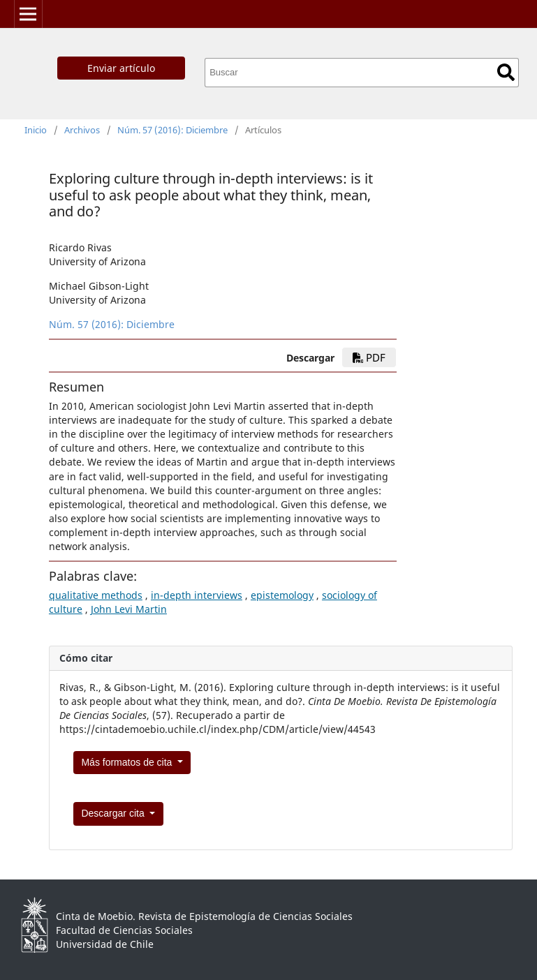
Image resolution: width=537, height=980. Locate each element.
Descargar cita (114, 813)
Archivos (82, 130)
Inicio (36, 130)
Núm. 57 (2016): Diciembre (172, 130)
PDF (369, 357)
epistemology (282, 595)
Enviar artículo (121, 68)
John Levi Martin (129, 609)
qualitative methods (96, 595)
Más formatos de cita (128, 762)
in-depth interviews (197, 595)
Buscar (506, 72)
